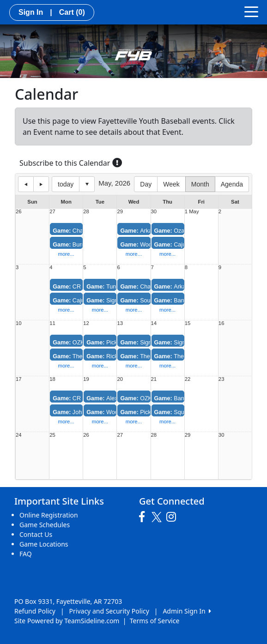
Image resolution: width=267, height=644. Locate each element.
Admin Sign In (187, 611)
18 (52, 379)
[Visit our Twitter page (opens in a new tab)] (158, 517)
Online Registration (49, 515)
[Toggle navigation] (251, 11)
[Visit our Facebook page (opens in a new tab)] (144, 517)
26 (19, 212)
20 (120, 379)
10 (19, 323)
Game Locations (44, 544)
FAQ (26, 554)
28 (86, 212)
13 (120, 323)
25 (52, 435)
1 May (192, 212)
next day (41, 184)
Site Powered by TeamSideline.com (67, 621)
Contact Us (36, 534)
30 (154, 212)
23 (221, 379)
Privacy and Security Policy (109, 611)
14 (154, 323)
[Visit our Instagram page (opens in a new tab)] (173, 517)
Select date (87, 184)
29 (120, 212)
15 (188, 323)
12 (86, 323)
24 (19, 435)
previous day (26, 184)
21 (154, 379)
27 (52, 212)
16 (221, 323)
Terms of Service (155, 621)
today (66, 184)
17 (19, 379)
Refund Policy (35, 611)
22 (188, 379)
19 (86, 379)
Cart (72, 12)
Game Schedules (45, 525)
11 (52, 323)
